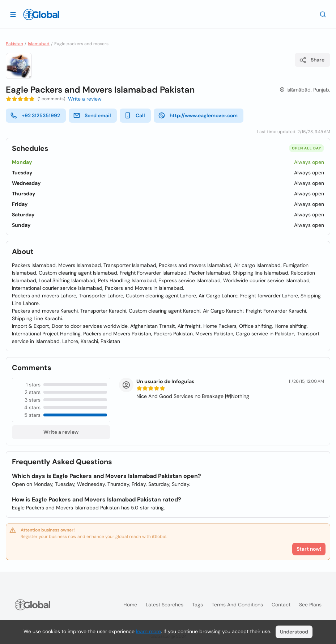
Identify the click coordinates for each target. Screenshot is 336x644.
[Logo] (41, 14)
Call (135, 115)
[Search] (323, 14)
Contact (281, 605)
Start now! (309, 549)
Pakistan (14, 44)
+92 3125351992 (35, 115)
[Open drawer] (13, 14)
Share (312, 60)
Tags (197, 605)
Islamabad (39, 44)
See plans (310, 605)
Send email (92, 115)
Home (130, 605)
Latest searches (165, 605)
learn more (148, 631)
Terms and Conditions (237, 605)
